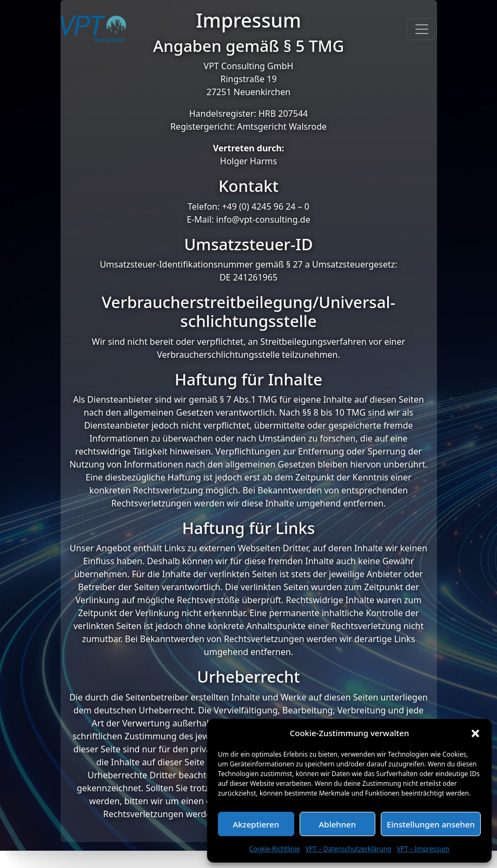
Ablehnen (338, 824)
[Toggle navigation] (422, 31)
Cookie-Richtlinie (275, 849)
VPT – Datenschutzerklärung (349, 849)
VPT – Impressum (423, 849)
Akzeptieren (256, 824)
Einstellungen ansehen (431, 824)
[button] (475, 733)
